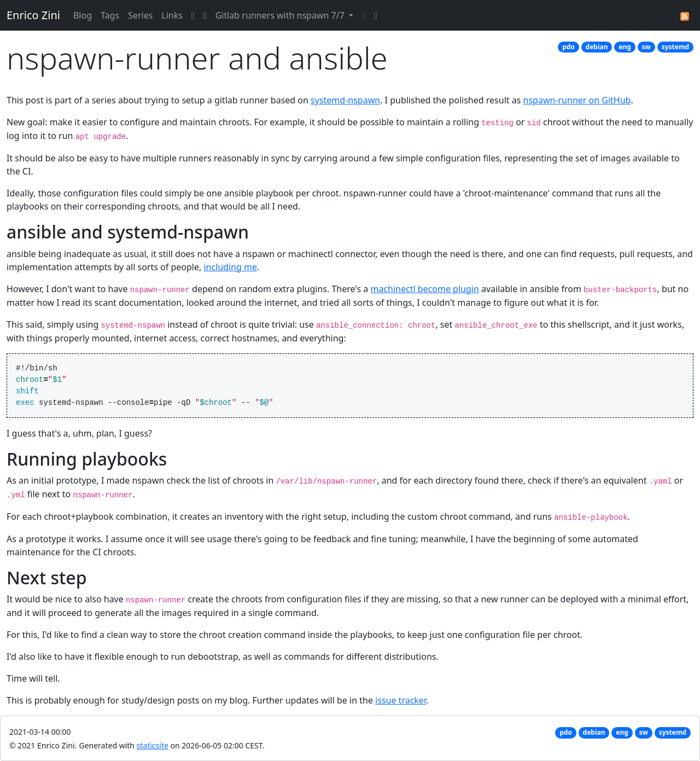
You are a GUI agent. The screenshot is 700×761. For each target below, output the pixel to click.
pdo (568, 47)
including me (230, 267)
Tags (110, 15)
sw (646, 47)
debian (597, 47)
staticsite (153, 745)
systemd (676, 47)
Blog (83, 15)
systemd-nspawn (345, 100)
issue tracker (401, 700)
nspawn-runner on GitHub (577, 100)
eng (625, 47)
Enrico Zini (33, 15)
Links (172, 15)
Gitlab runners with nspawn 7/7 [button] (281, 15)
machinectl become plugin (424, 289)
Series (140, 15)
